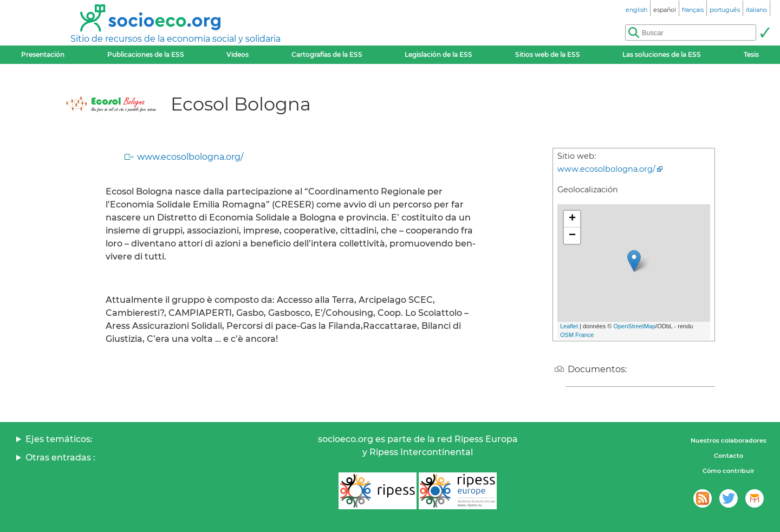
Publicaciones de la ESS (146, 54)
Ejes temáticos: (59, 439)
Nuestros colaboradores (729, 440)
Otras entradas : (60, 458)
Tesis (751, 54)
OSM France (577, 335)
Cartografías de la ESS (327, 54)
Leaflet (569, 326)
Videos (238, 54)
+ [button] (572, 219)
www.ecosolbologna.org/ (190, 157)
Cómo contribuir (729, 471)
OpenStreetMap (634, 326)
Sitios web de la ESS (548, 54)
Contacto (729, 456)
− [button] (572, 236)
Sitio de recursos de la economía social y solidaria (175, 39)
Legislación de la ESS (438, 54)
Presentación (43, 54)
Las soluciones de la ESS (662, 54)
